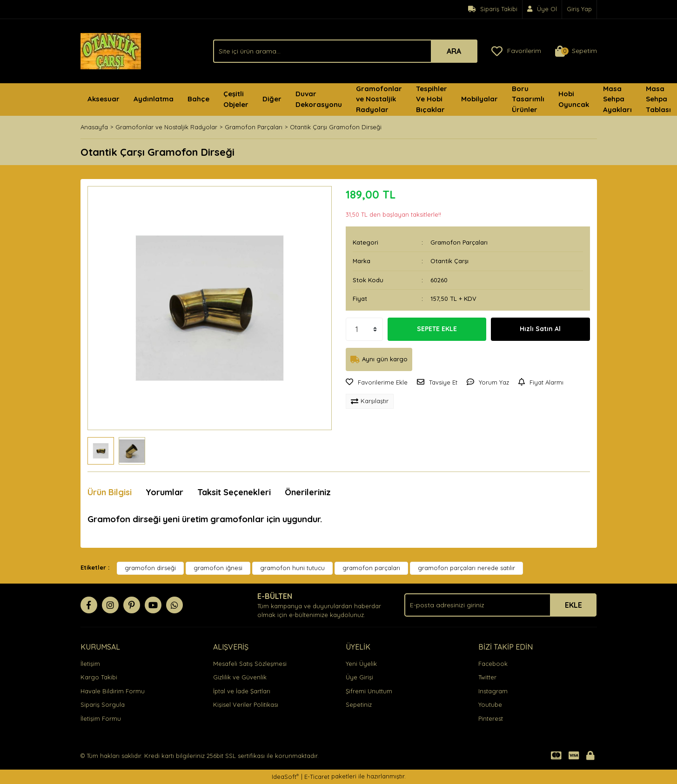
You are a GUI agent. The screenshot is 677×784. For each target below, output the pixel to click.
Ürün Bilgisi (110, 492)
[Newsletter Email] (500, 605)
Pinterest (491, 718)
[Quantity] (364, 329)
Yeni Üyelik (361, 664)
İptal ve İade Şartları (242, 691)
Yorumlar (164, 492)
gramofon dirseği (150, 568)
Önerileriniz (308, 492)
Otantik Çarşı (449, 261)
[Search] (345, 51)
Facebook (493, 664)
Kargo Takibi (99, 677)
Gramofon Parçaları (459, 242)
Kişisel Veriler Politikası (246, 704)
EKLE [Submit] (573, 605)
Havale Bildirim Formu (113, 691)
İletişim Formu (101, 718)
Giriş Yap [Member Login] (579, 9)
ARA (454, 51)
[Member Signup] (542, 9)
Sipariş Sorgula (103, 704)
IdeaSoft (285, 776)
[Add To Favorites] (377, 383)
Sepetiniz (359, 704)
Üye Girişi (359, 677)
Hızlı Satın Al (540, 329)
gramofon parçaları (371, 568)
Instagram (493, 691)
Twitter (487, 677)
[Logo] (111, 50)
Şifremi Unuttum (369, 691)
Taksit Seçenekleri (234, 492)
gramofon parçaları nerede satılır (466, 568)
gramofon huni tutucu (292, 568)
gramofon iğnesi (218, 568)
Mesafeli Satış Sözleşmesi (250, 664)
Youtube (490, 704)
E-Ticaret (317, 777)
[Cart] (576, 51)
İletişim (90, 664)
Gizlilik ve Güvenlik (240, 677)
